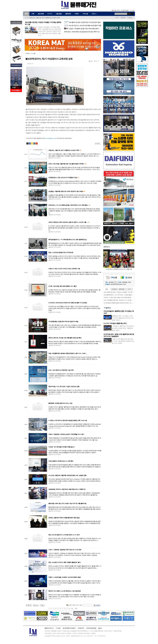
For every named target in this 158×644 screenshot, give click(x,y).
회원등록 (123, 18)
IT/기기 (50, 14)
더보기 (95, 14)
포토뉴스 (107, 247)
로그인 (117, 18)
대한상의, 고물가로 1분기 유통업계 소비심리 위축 (45, 18)
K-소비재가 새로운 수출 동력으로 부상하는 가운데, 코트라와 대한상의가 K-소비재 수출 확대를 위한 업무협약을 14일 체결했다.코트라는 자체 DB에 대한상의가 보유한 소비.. (74, 228)
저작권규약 (81, 628)
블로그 (100, 628)
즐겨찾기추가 (116, 10)
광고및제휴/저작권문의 (69, 628)
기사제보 (58, 628)
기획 (33, 14)
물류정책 (68, 14)
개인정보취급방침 (91, 628)
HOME (28, 53)
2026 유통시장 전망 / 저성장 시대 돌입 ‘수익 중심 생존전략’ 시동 (123, 292)
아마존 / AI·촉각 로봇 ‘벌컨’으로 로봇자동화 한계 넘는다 (121, 298)
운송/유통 (41, 14)
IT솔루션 (107, 308)
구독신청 (85, 14)
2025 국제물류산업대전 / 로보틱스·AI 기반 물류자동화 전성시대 (123, 300)
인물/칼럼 (59, 14)
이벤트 (77, 14)
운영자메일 (125, 10)
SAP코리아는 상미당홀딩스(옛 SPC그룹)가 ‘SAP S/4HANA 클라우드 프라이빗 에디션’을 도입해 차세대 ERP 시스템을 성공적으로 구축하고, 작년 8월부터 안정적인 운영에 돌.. (74, 308)
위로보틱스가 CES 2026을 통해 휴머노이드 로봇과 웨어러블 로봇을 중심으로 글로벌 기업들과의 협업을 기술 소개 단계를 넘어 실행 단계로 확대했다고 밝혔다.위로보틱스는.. (74, 211)
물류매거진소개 (49, 628)
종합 (26, 14)
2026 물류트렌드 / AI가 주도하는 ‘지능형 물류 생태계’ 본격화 (122, 295)
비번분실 (130, 18)
